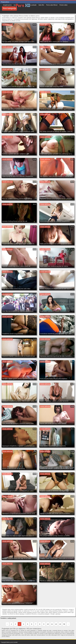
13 (60, 624)
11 (52, 624)
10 (48, 624)
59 (64, 624)
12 (56, 624)
